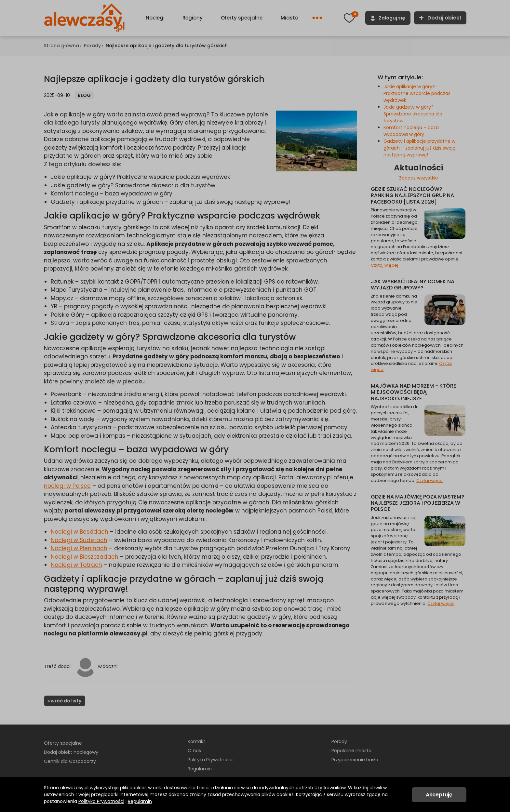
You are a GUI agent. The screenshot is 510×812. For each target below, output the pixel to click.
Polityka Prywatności (101, 801)
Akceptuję (439, 795)
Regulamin (140, 801)
